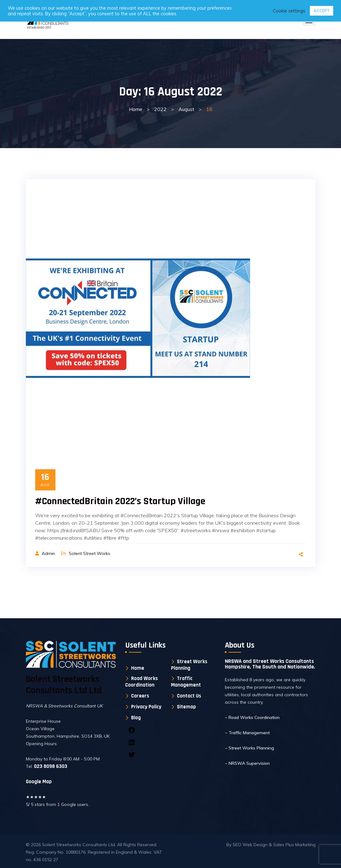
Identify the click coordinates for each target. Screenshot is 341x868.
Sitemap (186, 707)
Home (136, 109)
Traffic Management (186, 682)
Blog (136, 718)
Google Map (39, 782)
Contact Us (189, 696)
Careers (140, 696)
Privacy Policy (146, 707)
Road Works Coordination (142, 682)
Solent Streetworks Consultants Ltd (78, 845)
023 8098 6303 (50, 766)
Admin (49, 553)
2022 (160, 109)
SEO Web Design (251, 845)
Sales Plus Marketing (294, 845)
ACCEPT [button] (322, 11)
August (186, 109)
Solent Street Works (90, 553)
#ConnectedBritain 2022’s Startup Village (120, 501)
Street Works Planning (189, 665)
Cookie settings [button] (289, 11)
